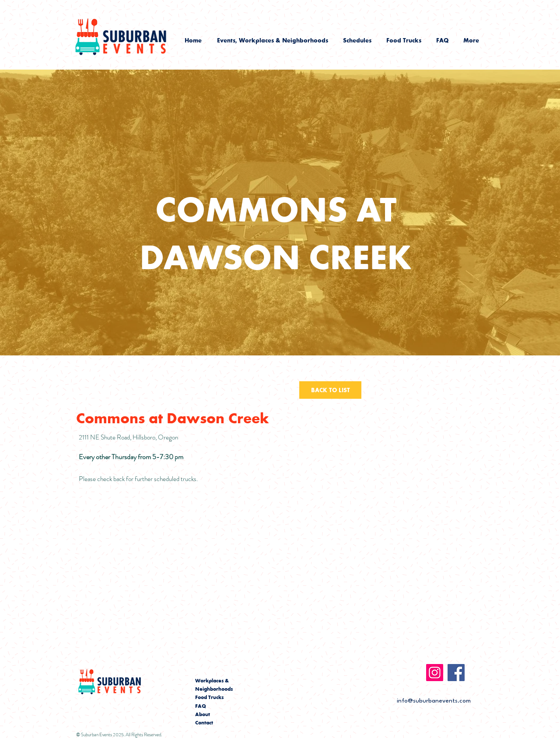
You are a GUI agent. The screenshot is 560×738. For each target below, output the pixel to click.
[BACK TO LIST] (330, 390)
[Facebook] (456, 673)
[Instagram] (435, 673)
